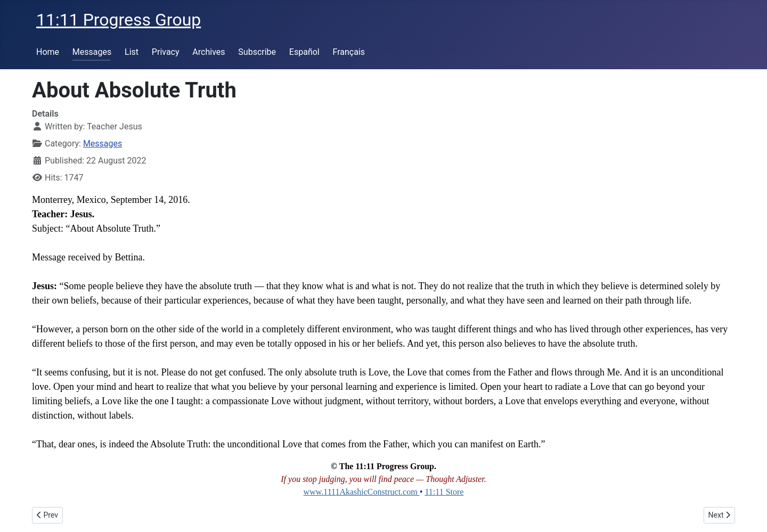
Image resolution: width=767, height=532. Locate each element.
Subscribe (257, 52)
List (132, 52)
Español (304, 52)
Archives (209, 52)
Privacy (166, 52)
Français (349, 52)
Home (48, 52)
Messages (92, 52)
